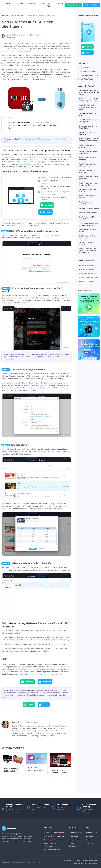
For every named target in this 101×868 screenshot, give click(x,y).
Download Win (73, 5)
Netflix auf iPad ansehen (88, 213)
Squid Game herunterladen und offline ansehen (89, 224)
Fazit (10, 128)
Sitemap (77, 861)
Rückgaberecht (91, 836)
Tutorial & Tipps (75, 840)
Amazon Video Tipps (88, 72)
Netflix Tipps (11, 37)
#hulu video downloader (87, 282)
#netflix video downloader (87, 269)
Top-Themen (50, 5)
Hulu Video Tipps (86, 79)
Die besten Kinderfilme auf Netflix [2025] (89, 127)
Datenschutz (68, 861)
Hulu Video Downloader (52, 850)
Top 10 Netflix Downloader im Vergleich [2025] (88, 121)
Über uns (89, 844)
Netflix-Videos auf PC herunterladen (87, 203)
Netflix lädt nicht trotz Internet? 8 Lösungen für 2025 (88, 107)
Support (60, 4)
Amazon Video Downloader (54, 836)
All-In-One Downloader (54, 832)
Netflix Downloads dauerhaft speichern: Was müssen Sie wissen (89, 92)
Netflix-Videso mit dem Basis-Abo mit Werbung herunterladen (88, 251)
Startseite (10, 4)
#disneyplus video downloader (89, 278)
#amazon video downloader (88, 273)
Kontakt (88, 840)
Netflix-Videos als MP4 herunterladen (87, 218)
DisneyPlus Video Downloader (50, 845)
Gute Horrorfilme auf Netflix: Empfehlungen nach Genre (89, 100)
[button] (47, 205)
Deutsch (93, 863)
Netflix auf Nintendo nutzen (89, 208)
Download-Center (75, 832)
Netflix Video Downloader (27, 164)
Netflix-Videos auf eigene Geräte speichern (88, 184)
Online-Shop (74, 836)
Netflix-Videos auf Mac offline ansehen (87, 165)
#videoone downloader (86, 265)
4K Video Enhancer (80, 863)
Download (31, 4)
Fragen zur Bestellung (73, 845)
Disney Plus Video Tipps (89, 75)
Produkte (20, 4)
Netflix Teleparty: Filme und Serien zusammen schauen (89, 140)
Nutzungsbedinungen (90, 861)
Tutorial (41, 4)
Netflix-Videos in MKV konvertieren (87, 237)
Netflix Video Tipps (18, 16)
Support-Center (92, 832)
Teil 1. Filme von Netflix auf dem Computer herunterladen (29, 122)
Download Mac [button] (91, 5)
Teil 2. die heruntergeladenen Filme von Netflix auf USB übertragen (33, 125)
